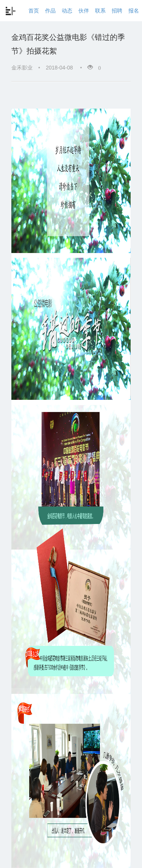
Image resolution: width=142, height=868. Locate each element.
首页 (34, 11)
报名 (134, 11)
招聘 (117, 11)
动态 (67, 11)
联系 (100, 11)
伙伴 (84, 11)
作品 (50, 11)
